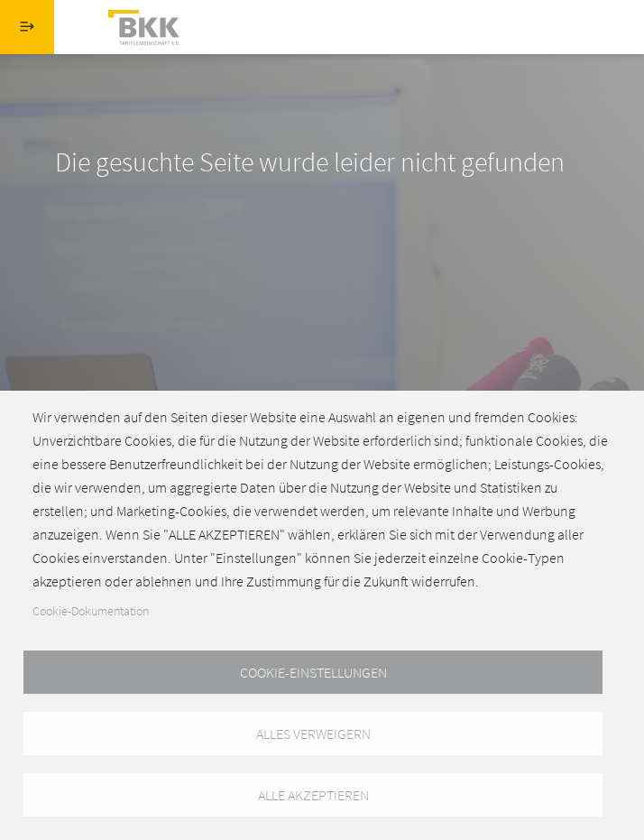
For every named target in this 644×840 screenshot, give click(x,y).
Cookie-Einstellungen (313, 672)
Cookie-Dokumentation (91, 611)
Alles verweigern (313, 734)
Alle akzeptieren (313, 795)
